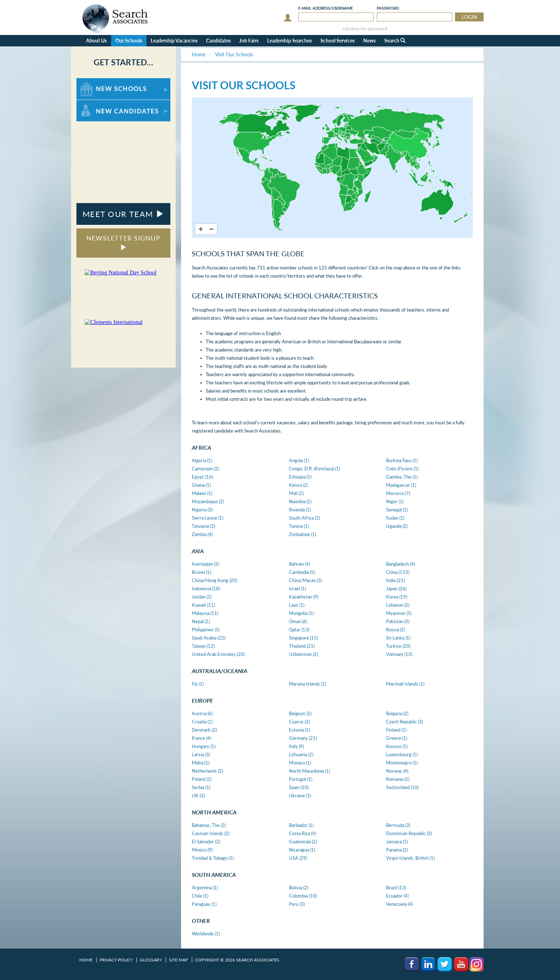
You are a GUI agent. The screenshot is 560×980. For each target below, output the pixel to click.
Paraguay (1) (204, 904)
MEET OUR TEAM (123, 214)
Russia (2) (396, 630)
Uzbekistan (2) (303, 654)
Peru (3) (297, 904)
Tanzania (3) (203, 526)
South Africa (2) (304, 518)
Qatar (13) (299, 630)
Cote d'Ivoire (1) (402, 469)
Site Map (178, 960)
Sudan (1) (395, 518)
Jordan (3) (202, 597)
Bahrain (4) (299, 564)
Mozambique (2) (208, 501)
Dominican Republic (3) (409, 833)
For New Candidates (99, 103)
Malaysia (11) (205, 613)
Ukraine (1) (300, 795)
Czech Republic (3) (404, 722)
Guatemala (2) (303, 842)
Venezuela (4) (399, 904)
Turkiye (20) (398, 646)
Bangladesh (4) (401, 564)
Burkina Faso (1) (402, 460)
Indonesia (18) (206, 588)
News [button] (369, 41)
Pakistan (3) (398, 621)
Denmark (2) (204, 730)
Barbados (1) (301, 825)
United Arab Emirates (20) (218, 654)
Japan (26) (396, 588)
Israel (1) (297, 588)
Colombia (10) (303, 896)
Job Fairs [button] (249, 41)
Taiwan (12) (203, 646)
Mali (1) (296, 493)
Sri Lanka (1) (398, 638)
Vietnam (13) (399, 654)
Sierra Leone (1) (207, 518)
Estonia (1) (299, 730)
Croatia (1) (202, 722)
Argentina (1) (205, 888)
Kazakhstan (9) (304, 597)
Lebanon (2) (398, 605)
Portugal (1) (301, 779)
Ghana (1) (201, 485)
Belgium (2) (300, 713)
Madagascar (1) (401, 485)
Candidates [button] (218, 41)
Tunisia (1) (299, 526)
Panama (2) (397, 850)
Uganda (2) (397, 526)
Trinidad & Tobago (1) (213, 858)
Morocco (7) (398, 493)
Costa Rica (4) (302, 833)
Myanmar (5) (399, 613)
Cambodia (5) (302, 572)
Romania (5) (398, 779)
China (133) (398, 572)
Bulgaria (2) (397, 713)
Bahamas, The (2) (209, 825)
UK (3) (198, 795)
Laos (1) (297, 605)
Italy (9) (296, 746)
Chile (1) (200, 896)
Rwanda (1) (300, 510)
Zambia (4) (202, 534)
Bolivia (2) (299, 888)
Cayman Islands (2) (211, 833)
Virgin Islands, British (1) (410, 858)
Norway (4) (397, 771)
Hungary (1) (204, 746)
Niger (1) (395, 501)
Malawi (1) (202, 493)
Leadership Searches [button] (289, 41)
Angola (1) (299, 460)
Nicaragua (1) (302, 850)
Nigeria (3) (202, 510)
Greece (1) (397, 738)
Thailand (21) (302, 646)
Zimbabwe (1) (302, 534)
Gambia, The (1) (402, 477)
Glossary (151, 960)
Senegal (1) (397, 510)
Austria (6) (202, 713)
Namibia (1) (300, 501)
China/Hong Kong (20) (214, 580)
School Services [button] (337, 41)
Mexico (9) (202, 850)
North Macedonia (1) (309, 771)
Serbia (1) (201, 787)
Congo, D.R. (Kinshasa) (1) (314, 469)
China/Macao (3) (305, 580)
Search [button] (395, 41)
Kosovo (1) (397, 746)
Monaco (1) (300, 763)
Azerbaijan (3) (205, 564)
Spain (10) (299, 787)
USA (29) (298, 858)
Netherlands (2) (207, 771)
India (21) (395, 580)
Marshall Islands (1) (405, 684)
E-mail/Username (326, 8)
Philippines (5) (206, 630)
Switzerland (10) (402, 787)
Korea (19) (397, 597)
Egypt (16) (202, 477)
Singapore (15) (303, 638)
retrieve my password (365, 29)
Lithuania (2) (301, 754)
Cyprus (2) (299, 722)
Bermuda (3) (398, 825)
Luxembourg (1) (402, 754)
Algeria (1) (202, 460)
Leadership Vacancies (174, 41)
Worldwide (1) (206, 934)
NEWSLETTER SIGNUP (123, 242)
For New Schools (95, 82)
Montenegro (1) (402, 763)
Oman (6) (298, 621)
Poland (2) (202, 779)
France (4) (201, 738)
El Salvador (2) (206, 842)
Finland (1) (396, 730)
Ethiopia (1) (300, 477)
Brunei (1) (201, 572)
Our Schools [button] (129, 41)
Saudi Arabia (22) (209, 638)
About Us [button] (96, 41)
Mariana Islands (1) (307, 684)
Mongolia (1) (301, 613)
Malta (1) (201, 763)
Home (86, 960)
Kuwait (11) (203, 605)
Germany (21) (303, 738)
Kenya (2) (298, 485)
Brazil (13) (396, 888)
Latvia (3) (201, 754)
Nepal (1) (201, 621)
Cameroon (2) (205, 469)
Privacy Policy (116, 960)
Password (388, 8)
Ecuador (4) (397, 896)
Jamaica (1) (397, 842)
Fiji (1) (198, 684)
